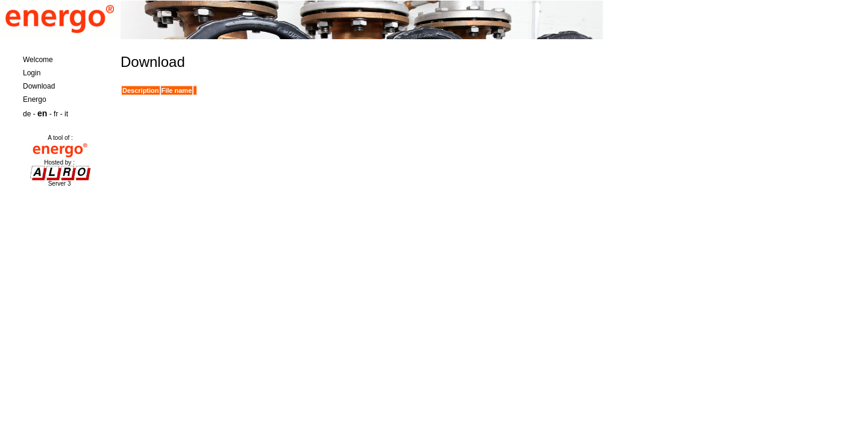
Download (39, 86)
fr (56, 114)
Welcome (38, 60)
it (66, 114)
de (27, 114)
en (42, 113)
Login (32, 73)
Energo (35, 99)
